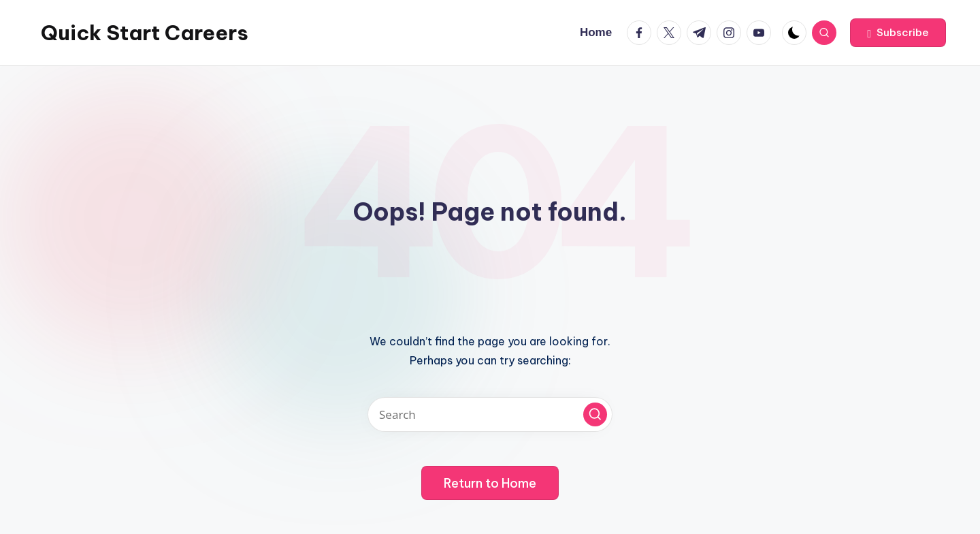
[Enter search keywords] (490, 414)
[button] (898, 33)
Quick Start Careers (145, 33)
